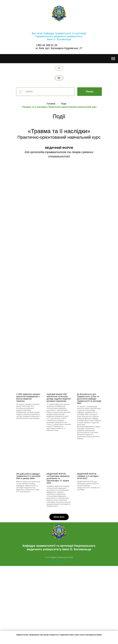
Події (64, 104)
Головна (51, 104)
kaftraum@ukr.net (59, 561)
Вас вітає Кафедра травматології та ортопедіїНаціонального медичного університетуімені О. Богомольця (59, 36)
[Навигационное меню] (113, 59)
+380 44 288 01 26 (46, 45)
